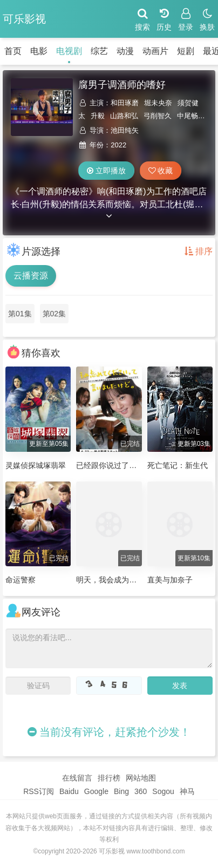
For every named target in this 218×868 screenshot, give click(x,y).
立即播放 (106, 171)
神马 (187, 791)
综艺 (99, 51)
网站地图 (141, 778)
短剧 (186, 51)
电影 (39, 51)
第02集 (54, 314)
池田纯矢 (125, 130)
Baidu (69, 791)
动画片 (155, 51)
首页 (13, 51)
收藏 (161, 171)
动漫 (125, 51)
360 (141, 791)
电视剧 (69, 51)
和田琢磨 (125, 103)
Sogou (163, 791)
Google (96, 791)
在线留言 (77, 778)
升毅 (98, 116)
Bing (121, 791)
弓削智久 (158, 116)
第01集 (20, 314)
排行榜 (109, 778)
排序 (199, 251)
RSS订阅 (39, 791)
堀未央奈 (158, 103)
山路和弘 (124, 116)
